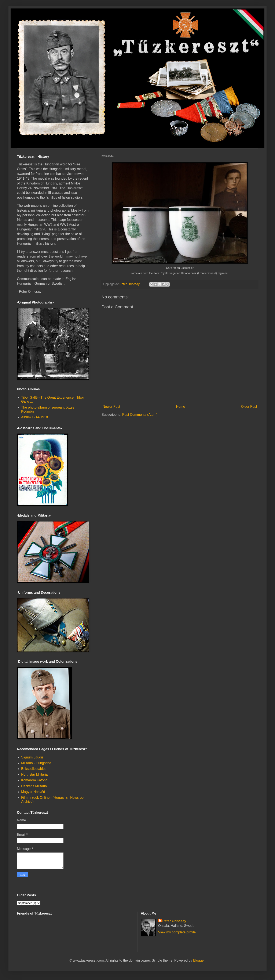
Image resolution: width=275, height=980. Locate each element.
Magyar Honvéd (33, 792)
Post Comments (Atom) (140, 415)
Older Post (249, 407)
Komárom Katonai (35, 780)
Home (181, 407)
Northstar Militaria (34, 774)
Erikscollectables (34, 769)
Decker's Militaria (34, 786)
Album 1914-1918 (34, 417)
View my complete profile (177, 932)
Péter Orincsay (174, 921)
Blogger (199, 960)
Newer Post (111, 407)
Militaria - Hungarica (36, 763)
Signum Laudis (32, 757)
